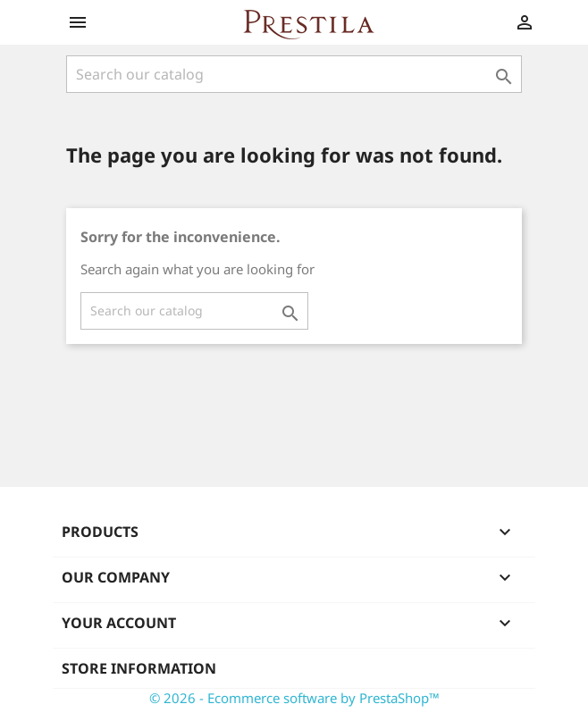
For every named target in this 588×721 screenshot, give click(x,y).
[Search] (294, 74)
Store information (139, 668)
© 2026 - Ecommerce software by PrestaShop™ (294, 698)
